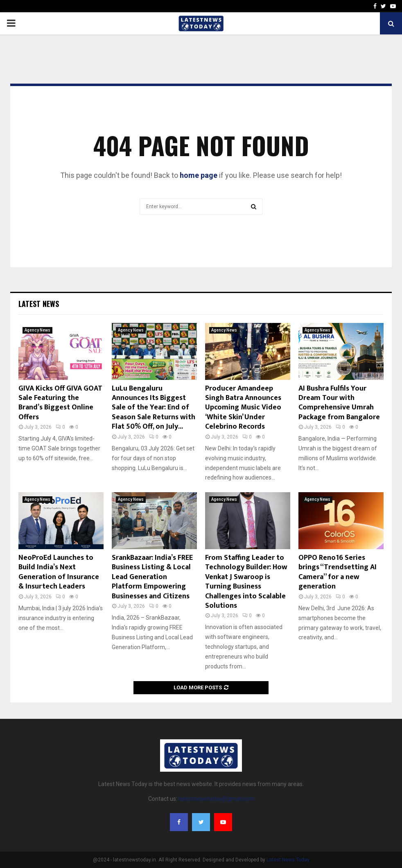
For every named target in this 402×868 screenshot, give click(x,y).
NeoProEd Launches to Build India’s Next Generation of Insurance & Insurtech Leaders (59, 572)
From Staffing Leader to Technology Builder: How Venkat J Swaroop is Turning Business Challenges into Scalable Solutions (246, 582)
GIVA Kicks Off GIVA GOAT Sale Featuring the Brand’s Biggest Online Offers (60, 403)
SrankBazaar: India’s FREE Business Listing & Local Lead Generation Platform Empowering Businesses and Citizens (152, 577)
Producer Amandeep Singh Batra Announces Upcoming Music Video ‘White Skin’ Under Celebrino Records (243, 408)
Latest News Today (288, 860)
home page (199, 175)
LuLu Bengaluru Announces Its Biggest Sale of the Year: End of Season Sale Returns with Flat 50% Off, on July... (154, 408)
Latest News (39, 304)
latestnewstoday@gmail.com (216, 799)
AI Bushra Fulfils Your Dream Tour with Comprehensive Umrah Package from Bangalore (339, 403)
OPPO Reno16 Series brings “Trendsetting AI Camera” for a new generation (338, 572)
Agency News (37, 330)
